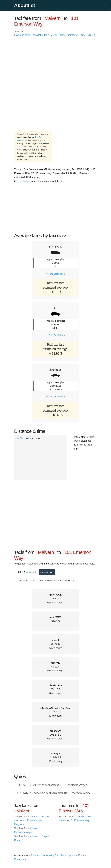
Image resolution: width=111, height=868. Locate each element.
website (30, 572)
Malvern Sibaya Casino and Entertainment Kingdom (32, 821)
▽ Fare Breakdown (55, 274)
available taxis (42, 35)
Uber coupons (67, 855)
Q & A (92, 35)
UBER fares (59, 35)
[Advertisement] (55, 58)
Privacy (82, 855)
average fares (23, 35)
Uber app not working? (44, 855)
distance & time (77, 35)
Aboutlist (25, 5)
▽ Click (21, 438)
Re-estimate (22, 181)
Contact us (20, 859)
